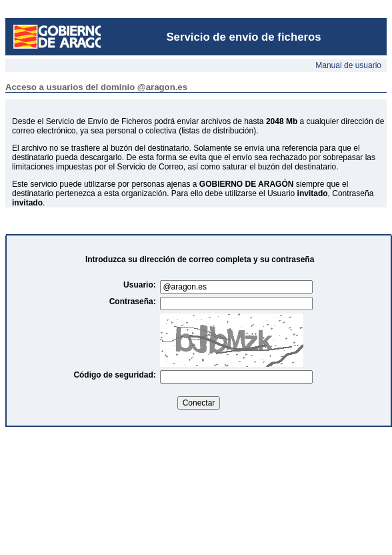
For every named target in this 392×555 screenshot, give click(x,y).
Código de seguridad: (117, 375)
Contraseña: (135, 302)
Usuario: (142, 285)
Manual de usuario (348, 65)
